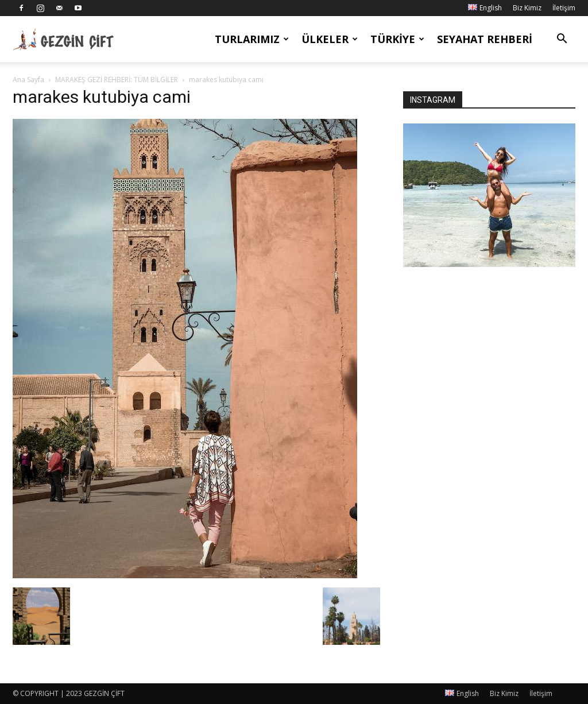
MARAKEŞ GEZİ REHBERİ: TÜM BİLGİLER (117, 80)
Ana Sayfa (28, 80)
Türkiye (397, 39)
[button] (562, 40)
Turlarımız (252, 39)
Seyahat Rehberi (485, 39)
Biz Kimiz (527, 8)
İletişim (564, 8)
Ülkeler (330, 39)
